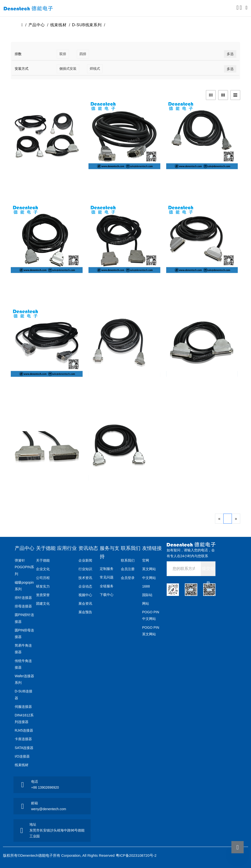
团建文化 (43, 603)
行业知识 (85, 569)
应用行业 (67, 548)
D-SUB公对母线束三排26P (202, 182)
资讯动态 (88, 548)
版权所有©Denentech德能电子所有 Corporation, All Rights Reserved (59, 855)
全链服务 (107, 586)
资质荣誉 (43, 595)
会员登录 (128, 578)
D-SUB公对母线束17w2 (47, 182)
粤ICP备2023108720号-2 (136, 855)
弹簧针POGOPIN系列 (24, 567)
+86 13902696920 (45, 787)
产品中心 (37, 25)
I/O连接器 (22, 756)
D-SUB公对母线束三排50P (124, 286)
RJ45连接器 (24, 730)
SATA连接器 (24, 748)
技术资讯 (85, 578)
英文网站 (149, 569)
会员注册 (128, 569)
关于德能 (46, 548)
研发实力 (43, 586)
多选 (230, 54)
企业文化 (43, 569)
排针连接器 (23, 598)
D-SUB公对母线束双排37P (202, 389)
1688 (146, 586)
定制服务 (107, 569)
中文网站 (149, 578)
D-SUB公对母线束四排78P (47, 493)
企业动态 (85, 586)
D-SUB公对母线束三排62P (202, 286)
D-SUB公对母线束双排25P (124, 493)
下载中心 (107, 595)
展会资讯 (85, 603)
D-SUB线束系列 (87, 25)
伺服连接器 (23, 707)
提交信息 (208, 571)
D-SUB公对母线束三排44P (47, 286)
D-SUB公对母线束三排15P (124, 182)
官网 (146, 560)
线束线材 (58, 25)
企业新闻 (85, 560)
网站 (146, 603)
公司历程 (43, 578)
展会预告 (85, 612)
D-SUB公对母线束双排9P (47, 389)
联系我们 (131, 548)
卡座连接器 (23, 739)
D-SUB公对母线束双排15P (124, 389)
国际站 (147, 595)
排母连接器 (23, 606)
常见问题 (107, 577)
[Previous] (219, 519)
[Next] (236, 519)
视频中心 (85, 595)
